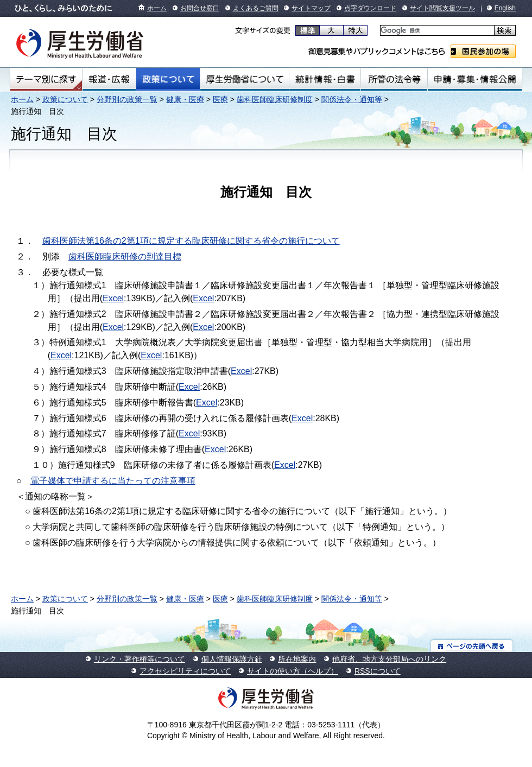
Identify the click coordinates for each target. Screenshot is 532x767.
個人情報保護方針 (232, 659)
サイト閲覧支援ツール (442, 8)
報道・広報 (109, 79)
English (505, 8)
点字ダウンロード (370, 8)
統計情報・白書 (325, 79)
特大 (355, 30)
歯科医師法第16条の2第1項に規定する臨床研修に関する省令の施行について (191, 241)
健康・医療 (185, 99)
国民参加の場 (483, 51)
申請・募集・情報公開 (475, 79)
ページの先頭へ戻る (472, 646)
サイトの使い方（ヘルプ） (293, 671)
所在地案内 (297, 659)
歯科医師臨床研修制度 (275, 99)
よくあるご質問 (256, 8)
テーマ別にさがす (46, 79)
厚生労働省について (245, 79)
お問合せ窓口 (200, 8)
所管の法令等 (394, 79)
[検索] (436, 31)
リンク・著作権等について (140, 659)
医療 (220, 99)
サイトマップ (311, 8)
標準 (308, 30)
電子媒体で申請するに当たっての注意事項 (113, 481)
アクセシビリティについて (185, 671)
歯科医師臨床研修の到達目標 (125, 256)
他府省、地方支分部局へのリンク (389, 659)
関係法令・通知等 (352, 99)
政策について (168, 79)
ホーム (157, 8)
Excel (113, 298)
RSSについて (378, 671)
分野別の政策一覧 (127, 99)
